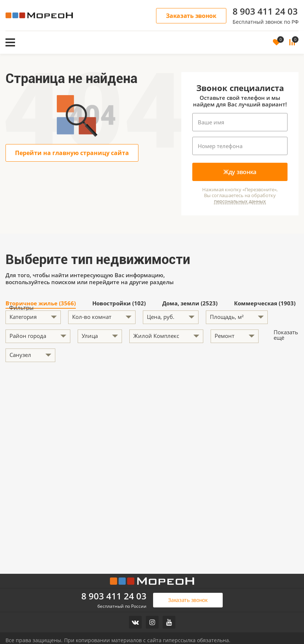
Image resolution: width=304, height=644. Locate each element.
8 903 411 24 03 (265, 11)
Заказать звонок (191, 16)
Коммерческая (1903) (265, 304)
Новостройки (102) (119, 304)
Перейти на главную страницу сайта (72, 153)
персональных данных (240, 201)
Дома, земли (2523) (190, 304)
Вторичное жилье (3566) (41, 304)
